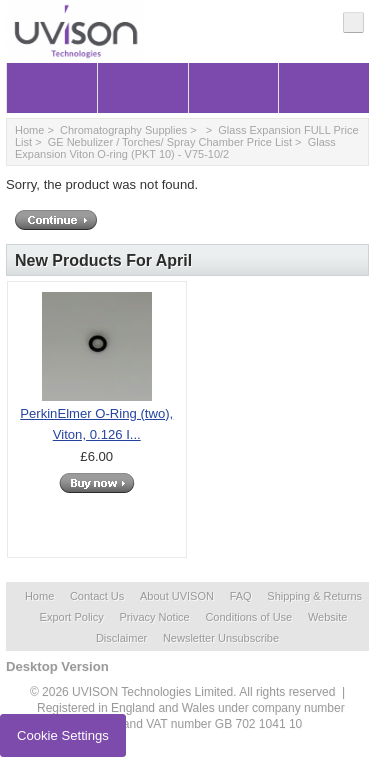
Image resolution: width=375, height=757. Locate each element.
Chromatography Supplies (123, 130)
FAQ (241, 596)
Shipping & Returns (314, 596)
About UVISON (177, 596)
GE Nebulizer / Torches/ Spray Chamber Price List (170, 142)
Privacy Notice (154, 617)
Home (29, 130)
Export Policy (72, 617)
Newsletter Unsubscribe (221, 638)
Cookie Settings (63, 735)
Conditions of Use (248, 617)
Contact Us (97, 596)
